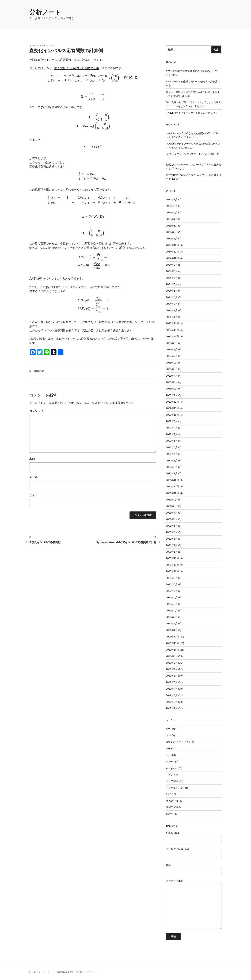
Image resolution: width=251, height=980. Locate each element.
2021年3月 (172, 539)
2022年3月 (172, 461)
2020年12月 (172, 558)
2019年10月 (172, 650)
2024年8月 (172, 271)
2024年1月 (172, 317)
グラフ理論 (172, 781)
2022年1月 (172, 473)
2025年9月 (172, 199)
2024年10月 (172, 258)
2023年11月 (172, 330)
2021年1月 (172, 552)
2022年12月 (172, 402)
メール (33, 477)
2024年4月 (172, 297)
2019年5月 (172, 682)
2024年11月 (172, 252)
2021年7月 (172, 513)
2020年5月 (172, 604)
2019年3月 (172, 695)
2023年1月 (172, 395)
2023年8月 (172, 350)
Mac (168, 748)
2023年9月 (172, 343)
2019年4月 (172, 689)
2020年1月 (172, 630)
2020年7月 (172, 591)
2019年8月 (172, 663)
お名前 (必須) (194, 837)
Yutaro (51, 46)
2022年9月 (172, 421)
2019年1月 (172, 708)
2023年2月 (172, 389)
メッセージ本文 (194, 904)
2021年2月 (172, 545)
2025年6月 (172, 206)
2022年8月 (172, 428)
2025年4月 (172, 219)
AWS (169, 729)
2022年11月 (172, 408)
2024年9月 (172, 265)
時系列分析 (39, 371)
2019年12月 (172, 637)
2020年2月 (172, 623)
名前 (32, 459)
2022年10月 (172, 415)
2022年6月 (172, 441)
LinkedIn (60, 972)
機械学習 (171, 807)
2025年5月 (172, 213)
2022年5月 (172, 447)
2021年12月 (172, 480)
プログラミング (174, 788)
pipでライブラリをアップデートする (186, 154)
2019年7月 (172, 669)
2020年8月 (172, 584)
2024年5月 (172, 291)
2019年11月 (172, 643)
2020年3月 (172, 617)
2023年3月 (172, 382)
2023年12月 (172, 323)
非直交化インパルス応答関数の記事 (77, 68)
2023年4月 (172, 376)
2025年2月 (172, 232)
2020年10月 (172, 571)
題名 (194, 870)
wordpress (172, 768)
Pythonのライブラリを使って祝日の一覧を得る (192, 113)
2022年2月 (172, 467)
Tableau (170, 762)
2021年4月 (172, 532)
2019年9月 (172, 656)
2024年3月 (172, 304)
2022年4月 (172, 454)
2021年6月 (172, 519)
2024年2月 (172, 310)
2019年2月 (172, 702)
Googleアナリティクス (178, 742)
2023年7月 (172, 356)
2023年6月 (172, 363)
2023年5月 (172, 369)
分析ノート (45, 12)
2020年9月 (172, 578)
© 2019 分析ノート (87, 972)
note (71, 972)
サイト (33, 495)
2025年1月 (172, 239)
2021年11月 (172, 487)
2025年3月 (172, 226)
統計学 (170, 814)
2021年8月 (172, 506)
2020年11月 (172, 565)
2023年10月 (172, 336)
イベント (171, 775)
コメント (37, 411)
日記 (168, 794)
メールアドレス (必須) (194, 853)
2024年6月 (172, 284)
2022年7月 (172, 434)
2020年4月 (172, 611)
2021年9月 (172, 500)
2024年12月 (172, 245)
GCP (169, 736)
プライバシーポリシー (40, 972)
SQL (168, 755)
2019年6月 (172, 676)
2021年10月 (172, 493)
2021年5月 (172, 526)
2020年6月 (172, 597)
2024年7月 (172, 278)
